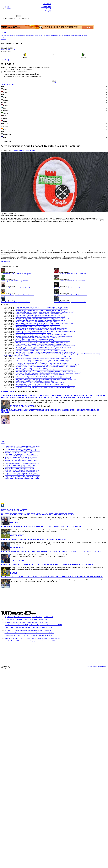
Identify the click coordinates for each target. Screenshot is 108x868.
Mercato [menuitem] (79, 36)
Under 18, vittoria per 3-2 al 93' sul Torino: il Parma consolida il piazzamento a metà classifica (43, 341)
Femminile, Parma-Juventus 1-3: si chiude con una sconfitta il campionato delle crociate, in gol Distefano (46, 371)
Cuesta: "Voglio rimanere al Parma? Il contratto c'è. (19, 467)
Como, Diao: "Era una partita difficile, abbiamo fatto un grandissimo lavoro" (38, 349)
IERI (2, 441)
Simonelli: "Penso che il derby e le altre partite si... (15, 302)
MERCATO (16, 523)
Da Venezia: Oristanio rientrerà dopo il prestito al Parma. (21, 457)
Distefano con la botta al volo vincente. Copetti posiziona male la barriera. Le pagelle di (45, 367)
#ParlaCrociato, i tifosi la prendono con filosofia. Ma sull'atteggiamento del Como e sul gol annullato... (45, 323)
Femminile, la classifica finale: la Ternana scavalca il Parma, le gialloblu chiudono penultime (42, 343)
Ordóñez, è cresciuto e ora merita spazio (15, 72)
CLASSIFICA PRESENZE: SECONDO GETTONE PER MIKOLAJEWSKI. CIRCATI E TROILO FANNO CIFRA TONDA (47, 564)
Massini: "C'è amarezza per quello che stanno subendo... (70, 302)
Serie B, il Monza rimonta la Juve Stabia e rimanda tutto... (71, 274)
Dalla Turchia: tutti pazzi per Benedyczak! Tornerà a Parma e (22, 446)
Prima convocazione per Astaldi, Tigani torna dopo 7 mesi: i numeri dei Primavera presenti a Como (44, 336)
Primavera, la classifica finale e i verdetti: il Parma (19, 453)
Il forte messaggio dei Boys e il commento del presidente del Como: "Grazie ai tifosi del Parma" (43, 378)
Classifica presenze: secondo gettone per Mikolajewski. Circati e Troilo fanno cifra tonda (41, 328)
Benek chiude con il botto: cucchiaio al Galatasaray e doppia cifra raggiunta (42, 351)
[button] (19, 16)
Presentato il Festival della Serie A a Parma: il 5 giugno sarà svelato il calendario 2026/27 (30, 641)
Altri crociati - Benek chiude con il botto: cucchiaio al (20, 448)
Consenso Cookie (92, 666)
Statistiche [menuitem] (16, 36)
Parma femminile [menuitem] (72, 36)
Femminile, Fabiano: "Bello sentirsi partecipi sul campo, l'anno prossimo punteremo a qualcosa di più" (45, 362)
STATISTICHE (17, 560)
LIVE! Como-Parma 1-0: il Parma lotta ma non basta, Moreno (22, 470)
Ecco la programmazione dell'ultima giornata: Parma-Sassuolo (22, 451)
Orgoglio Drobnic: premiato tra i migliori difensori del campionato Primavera (38, 315)
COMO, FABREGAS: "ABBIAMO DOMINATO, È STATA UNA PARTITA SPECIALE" (34, 539)
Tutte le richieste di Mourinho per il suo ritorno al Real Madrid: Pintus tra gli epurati (29, 630)
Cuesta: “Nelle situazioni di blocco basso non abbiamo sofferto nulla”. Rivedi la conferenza (42, 309)
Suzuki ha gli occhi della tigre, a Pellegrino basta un (19, 468)
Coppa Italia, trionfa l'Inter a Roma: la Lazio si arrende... (70, 295)
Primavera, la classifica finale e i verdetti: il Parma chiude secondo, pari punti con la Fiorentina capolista (46, 346)
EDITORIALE (8, 391)
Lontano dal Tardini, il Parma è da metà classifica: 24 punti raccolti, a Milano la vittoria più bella (43, 347)
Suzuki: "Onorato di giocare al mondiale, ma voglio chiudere (22, 478)
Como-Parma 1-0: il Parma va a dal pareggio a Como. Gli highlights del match (41, 363)
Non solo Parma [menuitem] (52, 36)
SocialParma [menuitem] (34, 36)
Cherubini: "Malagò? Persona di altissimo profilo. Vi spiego (22, 473)
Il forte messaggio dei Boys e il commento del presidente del (22, 464)
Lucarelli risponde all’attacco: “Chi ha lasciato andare (20, 465)
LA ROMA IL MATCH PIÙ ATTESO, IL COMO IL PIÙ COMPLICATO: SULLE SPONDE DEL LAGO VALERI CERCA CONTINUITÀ (52, 577)
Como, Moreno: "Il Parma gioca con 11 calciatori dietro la (21, 456)
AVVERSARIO (17, 535)
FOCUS (14, 573)
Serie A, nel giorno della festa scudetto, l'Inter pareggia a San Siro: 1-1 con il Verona (40, 383)
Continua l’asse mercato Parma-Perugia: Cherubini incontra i (22, 475)
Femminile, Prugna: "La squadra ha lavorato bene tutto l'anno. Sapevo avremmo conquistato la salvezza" (46, 352)
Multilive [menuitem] (84, 36)
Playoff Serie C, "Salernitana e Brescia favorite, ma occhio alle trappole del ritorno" (29, 617)
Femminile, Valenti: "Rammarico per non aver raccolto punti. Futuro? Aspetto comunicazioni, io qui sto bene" (47, 365)
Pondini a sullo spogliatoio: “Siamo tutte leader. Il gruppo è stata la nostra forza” (40, 384)
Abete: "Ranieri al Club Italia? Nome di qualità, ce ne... (70, 288)
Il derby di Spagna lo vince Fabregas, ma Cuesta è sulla (20, 449)
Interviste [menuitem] (28, 36)
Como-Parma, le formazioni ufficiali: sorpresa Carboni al (21, 472)
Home (3, 32)
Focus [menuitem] (65, 36)
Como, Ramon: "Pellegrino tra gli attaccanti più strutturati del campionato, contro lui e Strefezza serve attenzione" (48, 373)
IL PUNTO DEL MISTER (22, 406)
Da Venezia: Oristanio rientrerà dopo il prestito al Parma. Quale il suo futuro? (38, 325)
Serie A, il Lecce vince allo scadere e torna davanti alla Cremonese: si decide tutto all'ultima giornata (44, 357)
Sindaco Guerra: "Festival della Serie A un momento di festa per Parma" (36, 322)
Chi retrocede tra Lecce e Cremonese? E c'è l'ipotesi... (16, 274)
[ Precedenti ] (5, 60)
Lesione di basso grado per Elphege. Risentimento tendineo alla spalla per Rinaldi (39, 314)
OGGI (3, 443)
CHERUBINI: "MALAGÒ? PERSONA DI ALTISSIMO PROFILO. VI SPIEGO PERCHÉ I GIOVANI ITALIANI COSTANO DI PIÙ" (51, 552)
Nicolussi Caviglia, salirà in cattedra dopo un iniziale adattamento (23, 76)
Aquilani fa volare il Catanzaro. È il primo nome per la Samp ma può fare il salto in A (29, 633)
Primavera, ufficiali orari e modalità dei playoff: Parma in (21, 461)
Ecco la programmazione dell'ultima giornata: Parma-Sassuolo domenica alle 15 (38, 338)
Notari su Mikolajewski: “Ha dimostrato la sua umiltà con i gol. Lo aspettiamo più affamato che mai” (45, 312)
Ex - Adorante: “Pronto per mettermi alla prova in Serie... (17, 295)
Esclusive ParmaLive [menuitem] (7, 36)
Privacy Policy (102, 666)
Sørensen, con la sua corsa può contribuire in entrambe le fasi (21, 74)
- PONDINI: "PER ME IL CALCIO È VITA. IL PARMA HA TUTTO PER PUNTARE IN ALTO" (38, 514)
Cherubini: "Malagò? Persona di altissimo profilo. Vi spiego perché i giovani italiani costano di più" (44, 359)
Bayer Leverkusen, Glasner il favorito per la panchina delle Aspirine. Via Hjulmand (28, 636)
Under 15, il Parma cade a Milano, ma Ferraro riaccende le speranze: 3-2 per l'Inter (39, 376)
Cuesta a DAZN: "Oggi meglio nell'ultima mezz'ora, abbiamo (22, 476)
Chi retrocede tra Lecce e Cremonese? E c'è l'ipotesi (19, 454)
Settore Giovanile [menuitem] (43, 36)
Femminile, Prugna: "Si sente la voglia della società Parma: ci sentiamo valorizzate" (40, 330)
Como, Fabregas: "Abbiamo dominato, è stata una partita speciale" (35, 339)
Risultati (54, 82)
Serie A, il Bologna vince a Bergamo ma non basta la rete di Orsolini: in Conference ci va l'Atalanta (44, 370)
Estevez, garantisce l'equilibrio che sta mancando (18, 69)
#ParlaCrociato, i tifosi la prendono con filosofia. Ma (20, 459)
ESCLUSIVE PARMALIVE (14, 510)
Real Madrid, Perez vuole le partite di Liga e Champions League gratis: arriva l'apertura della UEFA (33, 625)
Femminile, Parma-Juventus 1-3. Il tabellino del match (31, 368)
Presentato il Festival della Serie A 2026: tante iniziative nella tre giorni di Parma (39, 310)
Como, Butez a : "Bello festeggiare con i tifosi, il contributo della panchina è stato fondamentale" (45, 387)
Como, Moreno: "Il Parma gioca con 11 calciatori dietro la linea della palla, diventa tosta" (41, 344)
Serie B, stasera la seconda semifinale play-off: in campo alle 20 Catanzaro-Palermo (40, 375)
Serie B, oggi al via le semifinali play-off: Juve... (15, 281)
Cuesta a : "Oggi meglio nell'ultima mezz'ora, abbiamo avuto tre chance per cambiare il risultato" (45, 386)
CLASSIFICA (7, 84)
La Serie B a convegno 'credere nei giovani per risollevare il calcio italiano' (26, 620)
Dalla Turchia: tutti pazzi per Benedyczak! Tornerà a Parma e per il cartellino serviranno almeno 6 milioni (46, 331)
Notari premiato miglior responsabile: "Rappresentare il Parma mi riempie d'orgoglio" (40, 317)
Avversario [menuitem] (22, 36)
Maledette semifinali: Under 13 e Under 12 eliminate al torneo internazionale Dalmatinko (41, 334)
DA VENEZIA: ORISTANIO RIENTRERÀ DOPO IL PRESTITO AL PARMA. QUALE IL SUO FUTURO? (41, 527)
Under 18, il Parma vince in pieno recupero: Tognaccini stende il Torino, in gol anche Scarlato (42, 360)
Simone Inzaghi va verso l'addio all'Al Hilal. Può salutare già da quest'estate (26, 622)
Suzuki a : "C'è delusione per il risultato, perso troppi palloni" (35, 381)
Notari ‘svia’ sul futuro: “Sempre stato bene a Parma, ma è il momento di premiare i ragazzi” (42, 307)
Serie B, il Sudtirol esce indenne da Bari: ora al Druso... (70, 281)
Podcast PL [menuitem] (60, 36)
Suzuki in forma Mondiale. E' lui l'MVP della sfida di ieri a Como (34, 326)
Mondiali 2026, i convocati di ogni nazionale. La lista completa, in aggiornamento (28, 627)
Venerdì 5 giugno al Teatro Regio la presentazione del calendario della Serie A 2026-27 (40, 320)
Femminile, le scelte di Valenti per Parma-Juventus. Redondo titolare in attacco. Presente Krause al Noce (46, 379)
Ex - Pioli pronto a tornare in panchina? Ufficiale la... (16, 288)
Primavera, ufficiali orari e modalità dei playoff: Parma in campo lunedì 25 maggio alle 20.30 (42, 318)
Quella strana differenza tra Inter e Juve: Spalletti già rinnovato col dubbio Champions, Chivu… (32, 638)
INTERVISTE (17, 548)
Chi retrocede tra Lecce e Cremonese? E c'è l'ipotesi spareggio (33, 333)
